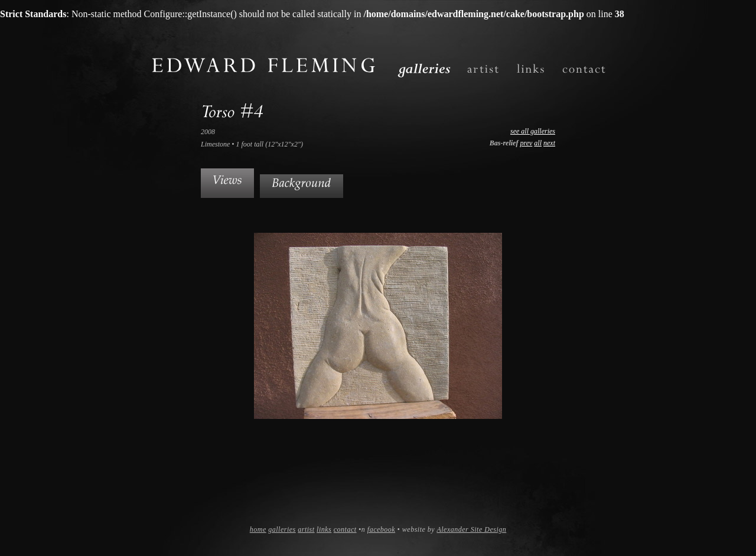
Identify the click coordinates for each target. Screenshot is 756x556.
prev (526, 143)
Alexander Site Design (471, 529)
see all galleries (533, 131)
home (258, 529)
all (538, 143)
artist (306, 529)
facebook (381, 529)
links (324, 529)
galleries (282, 529)
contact (345, 529)
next (549, 143)
